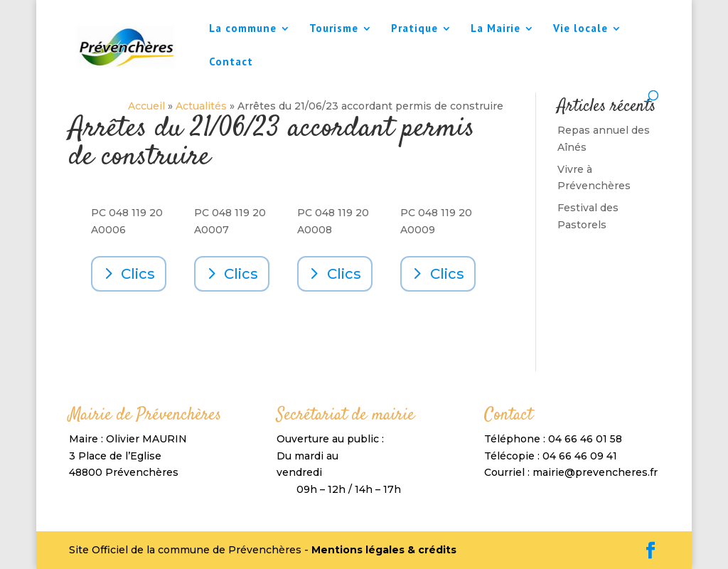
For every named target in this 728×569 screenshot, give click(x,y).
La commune (243, 29)
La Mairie (496, 29)
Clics (138, 274)
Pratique (414, 29)
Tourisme (334, 29)
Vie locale (580, 29)
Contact (231, 63)
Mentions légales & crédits (384, 550)
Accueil (146, 106)
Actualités (201, 106)
